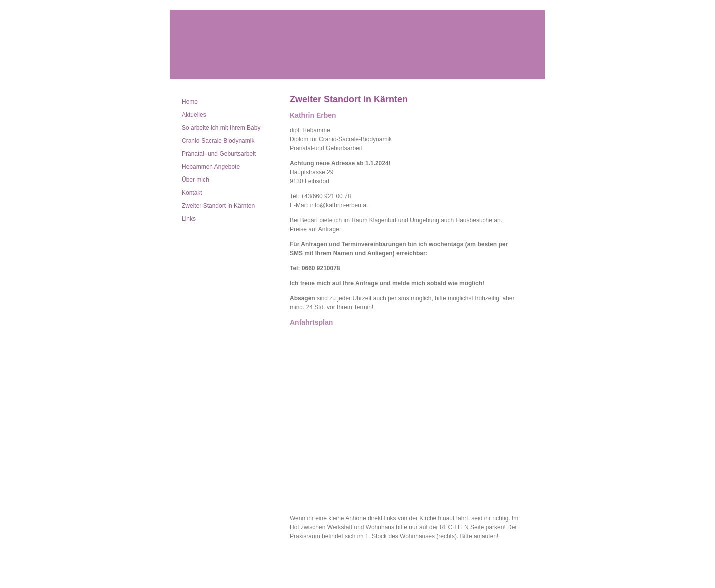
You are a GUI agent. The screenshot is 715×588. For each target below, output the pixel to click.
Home (190, 102)
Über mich (196, 180)
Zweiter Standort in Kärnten (218, 206)
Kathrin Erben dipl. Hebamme (357, 45)
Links (189, 219)
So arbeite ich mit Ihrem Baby (221, 128)
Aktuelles (194, 115)
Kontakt (192, 193)
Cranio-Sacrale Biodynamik (218, 141)
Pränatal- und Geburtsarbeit (219, 154)
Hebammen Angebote (211, 167)
